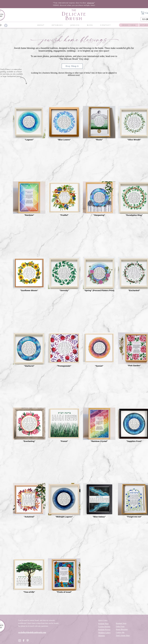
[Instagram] (20, 641)
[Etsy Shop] (72, 66)
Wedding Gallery (104, 633)
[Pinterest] (28, 641)
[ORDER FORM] (129, 25)
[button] (41, 25)
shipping (91, 3)
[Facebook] (24, 641)
